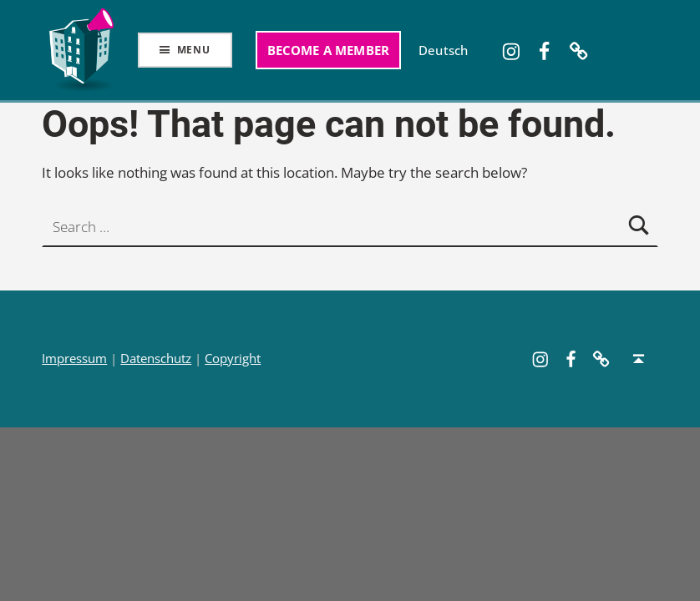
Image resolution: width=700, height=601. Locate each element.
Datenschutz (156, 359)
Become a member (329, 50)
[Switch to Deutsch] (444, 50)
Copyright (233, 359)
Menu (194, 50)
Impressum (74, 359)
